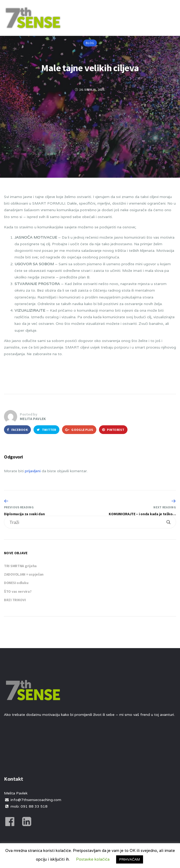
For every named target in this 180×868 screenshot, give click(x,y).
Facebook (17, 430)
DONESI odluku (16, 583)
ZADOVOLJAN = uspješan (24, 574)
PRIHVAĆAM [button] (130, 859)
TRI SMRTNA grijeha (20, 566)
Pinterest (113, 430)
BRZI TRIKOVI (15, 600)
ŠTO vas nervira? (18, 591)
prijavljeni (33, 471)
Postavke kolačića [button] (93, 859)
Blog (90, 43)
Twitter (46, 430)
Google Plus (79, 430)
